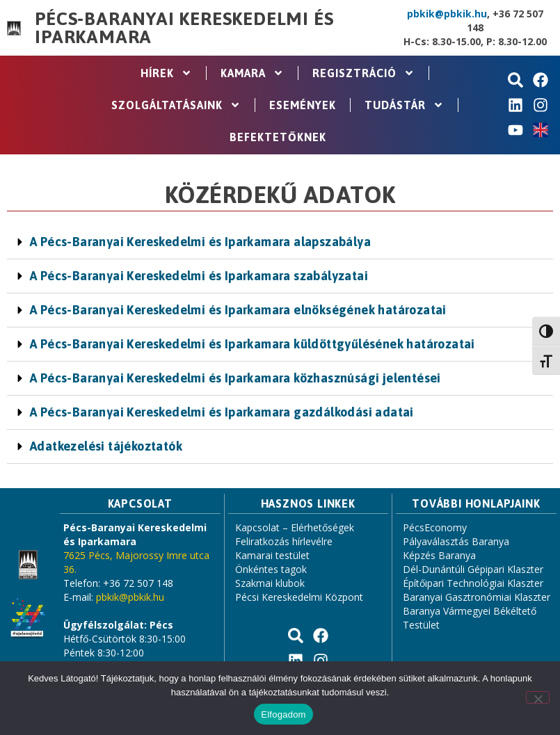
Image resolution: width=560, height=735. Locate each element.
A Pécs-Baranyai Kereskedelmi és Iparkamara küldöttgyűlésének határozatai (253, 344)
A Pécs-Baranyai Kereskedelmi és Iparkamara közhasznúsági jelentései (235, 378)
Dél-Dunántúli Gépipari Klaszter (473, 569)
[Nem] (538, 697)
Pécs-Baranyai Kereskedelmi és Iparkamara (184, 28)
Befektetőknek (278, 137)
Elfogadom (283, 714)
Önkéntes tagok (271, 569)
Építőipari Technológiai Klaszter (473, 583)
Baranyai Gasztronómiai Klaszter (477, 597)
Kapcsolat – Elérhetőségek (295, 527)
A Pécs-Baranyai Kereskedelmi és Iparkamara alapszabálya (200, 242)
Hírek (166, 73)
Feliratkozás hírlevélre (284, 541)
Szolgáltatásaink (176, 105)
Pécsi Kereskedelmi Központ (299, 597)
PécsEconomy (435, 527)
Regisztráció (363, 73)
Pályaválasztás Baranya (456, 541)
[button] (280, 242)
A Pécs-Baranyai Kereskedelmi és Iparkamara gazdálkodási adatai (222, 412)
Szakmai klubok (270, 583)
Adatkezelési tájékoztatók (106, 446)
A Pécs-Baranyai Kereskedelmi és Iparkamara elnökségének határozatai (238, 310)
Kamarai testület (272, 555)
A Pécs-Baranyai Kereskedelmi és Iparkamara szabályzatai (199, 276)
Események (303, 105)
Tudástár (404, 105)
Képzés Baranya (439, 555)
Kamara (252, 73)
